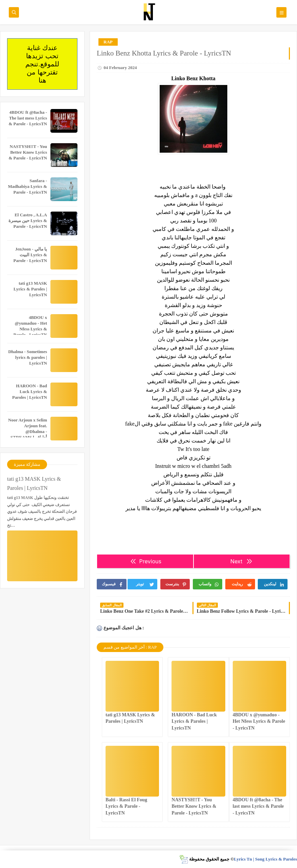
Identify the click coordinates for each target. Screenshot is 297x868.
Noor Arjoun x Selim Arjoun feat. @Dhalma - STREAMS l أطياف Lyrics (28, 431)
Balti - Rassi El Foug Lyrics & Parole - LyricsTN (126, 806)
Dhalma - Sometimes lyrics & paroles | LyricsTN (28, 357)
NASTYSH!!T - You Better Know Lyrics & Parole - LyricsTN (194, 806)
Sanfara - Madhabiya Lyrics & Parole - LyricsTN (27, 186)
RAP (108, 42)
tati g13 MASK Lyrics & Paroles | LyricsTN (30, 289)
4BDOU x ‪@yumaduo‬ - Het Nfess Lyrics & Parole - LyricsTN (259, 721)
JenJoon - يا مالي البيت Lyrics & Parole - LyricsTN (30, 255)
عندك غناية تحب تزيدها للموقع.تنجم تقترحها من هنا (42, 64)
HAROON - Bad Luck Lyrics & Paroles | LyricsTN (194, 721)
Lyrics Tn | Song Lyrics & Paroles (265, 859)
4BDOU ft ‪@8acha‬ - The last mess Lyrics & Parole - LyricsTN (258, 806)
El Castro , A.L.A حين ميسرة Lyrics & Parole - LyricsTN (28, 221)
